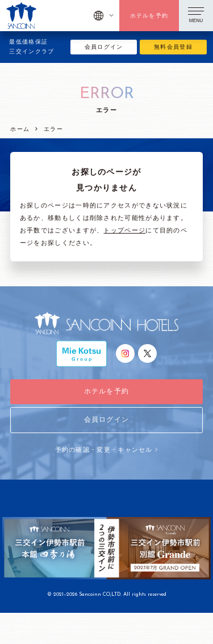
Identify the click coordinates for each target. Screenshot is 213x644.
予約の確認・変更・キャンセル (107, 450)
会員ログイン (104, 47)
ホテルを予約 (149, 16)
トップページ (124, 230)
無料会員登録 (173, 47)
